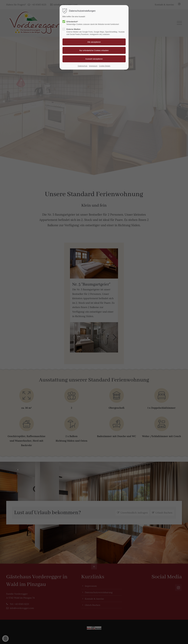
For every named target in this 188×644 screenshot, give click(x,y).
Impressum (93, 66)
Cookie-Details (105, 66)
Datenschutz (83, 66)
